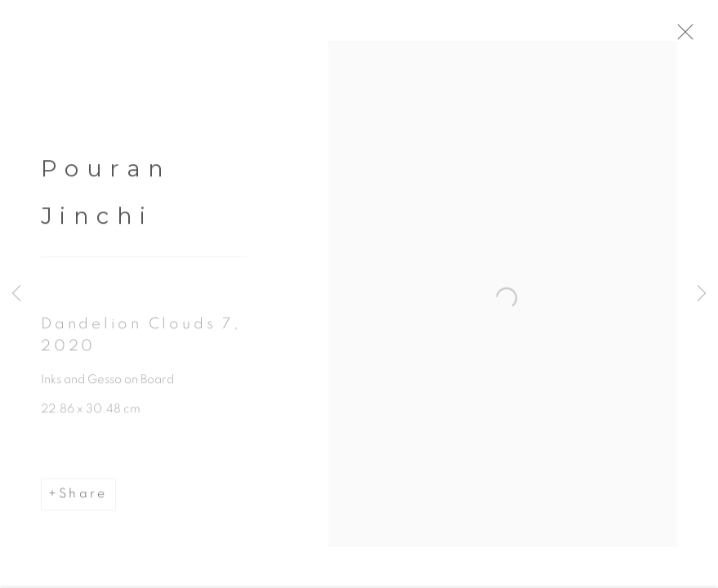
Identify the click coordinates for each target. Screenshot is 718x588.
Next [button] (702, 294)
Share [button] (83, 500)
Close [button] (701, 37)
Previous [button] (16, 294)
